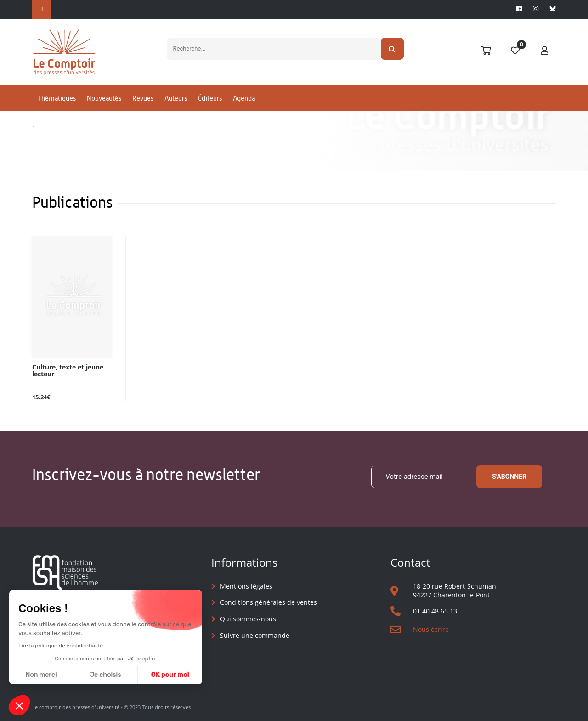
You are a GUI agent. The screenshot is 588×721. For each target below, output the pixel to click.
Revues (143, 98)
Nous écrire (431, 629)
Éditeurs (210, 98)
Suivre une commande (255, 635)
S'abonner (509, 477)
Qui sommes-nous (248, 619)
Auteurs (176, 98)
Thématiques (57, 98)
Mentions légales (246, 586)
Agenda (244, 98)
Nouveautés (104, 98)
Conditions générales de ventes (269, 602)
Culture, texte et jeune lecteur (68, 371)
